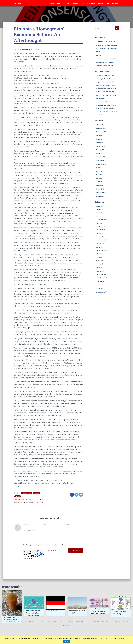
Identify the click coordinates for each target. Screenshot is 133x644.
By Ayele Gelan (8, 622)
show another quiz (51, 551)
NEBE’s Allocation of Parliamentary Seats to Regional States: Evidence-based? (107, 48)
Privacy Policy (125, 638)
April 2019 (99, 182)
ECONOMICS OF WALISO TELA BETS (106, 42)
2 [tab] (65, 626)
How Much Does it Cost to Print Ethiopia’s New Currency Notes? (99, 611)
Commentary (101, 219)
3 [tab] (66, 626)
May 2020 (99, 136)
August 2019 (100, 168)
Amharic (100, 3)
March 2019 (99, 185)
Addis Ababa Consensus (25, 499)
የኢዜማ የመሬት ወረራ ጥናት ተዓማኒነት (106, 59)
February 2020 (100, 146)
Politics (68, 3)
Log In (108, 3)
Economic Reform (39, 499)
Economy (59, 3)
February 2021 (100, 125)
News (98, 223)
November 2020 (101, 128)
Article (99, 209)
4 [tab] (68, 626)
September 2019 (101, 164)
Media (83, 3)
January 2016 (100, 196)
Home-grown (24, 502)
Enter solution (28, 558)
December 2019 (101, 153)
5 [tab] (70, 626)
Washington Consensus (36, 502)
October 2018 (100, 189)
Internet (99, 285)
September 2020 (101, 132)
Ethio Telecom (101, 278)
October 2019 (100, 160)
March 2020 (99, 143)
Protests (99, 268)
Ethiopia (17, 502)
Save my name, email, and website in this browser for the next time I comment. (49, 545)
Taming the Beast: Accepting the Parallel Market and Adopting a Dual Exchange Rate (106, 79)
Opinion (18, 496)
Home (52, 3)
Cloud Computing (102, 274)
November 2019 (101, 157)
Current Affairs (27, 493)
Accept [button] (67, 641)
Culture (76, 3)
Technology (99, 271)
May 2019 (99, 178)
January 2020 (100, 150)
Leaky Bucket (101, 240)
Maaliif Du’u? (100, 55)
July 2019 (99, 171)
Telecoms (100, 289)
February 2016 (100, 193)
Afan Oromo (91, 3)
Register (115, 3)
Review (99, 257)
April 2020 (99, 139)
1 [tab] (63, 626)
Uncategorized (100, 292)
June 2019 (99, 175)
